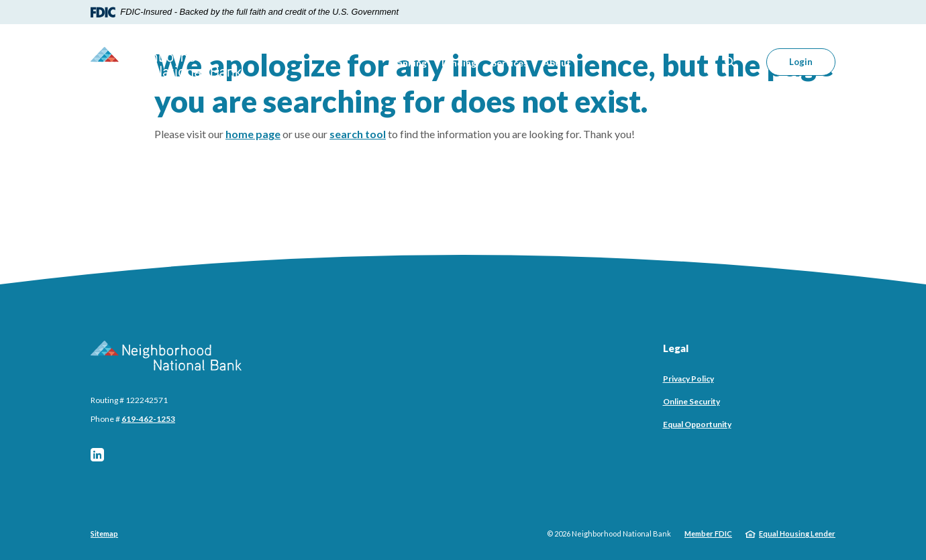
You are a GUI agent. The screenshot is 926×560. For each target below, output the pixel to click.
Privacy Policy (688, 379)
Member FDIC (708, 534)
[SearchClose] (730, 62)
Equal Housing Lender (797, 534)
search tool (358, 134)
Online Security (691, 401)
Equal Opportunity (697, 424)
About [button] (557, 63)
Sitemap (104, 534)
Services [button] (510, 63)
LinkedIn (97, 455)
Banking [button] (409, 63)
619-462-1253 (148, 419)
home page (253, 134)
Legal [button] (676, 348)
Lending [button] (459, 63)
